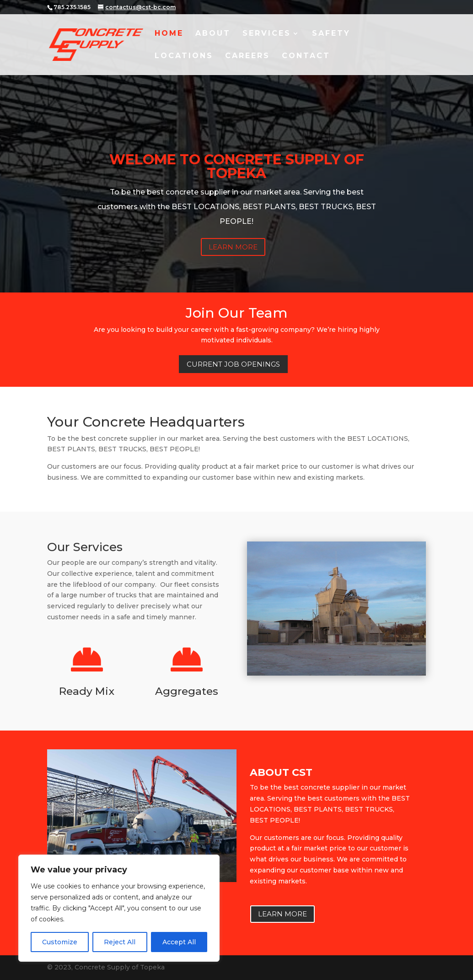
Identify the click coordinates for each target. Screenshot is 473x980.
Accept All (179, 942)
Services (267, 34)
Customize (60, 942)
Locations (184, 56)
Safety (331, 34)
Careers (247, 56)
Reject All (120, 942)
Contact (306, 56)
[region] (119, 908)
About (213, 34)
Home (169, 34)
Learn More (233, 247)
